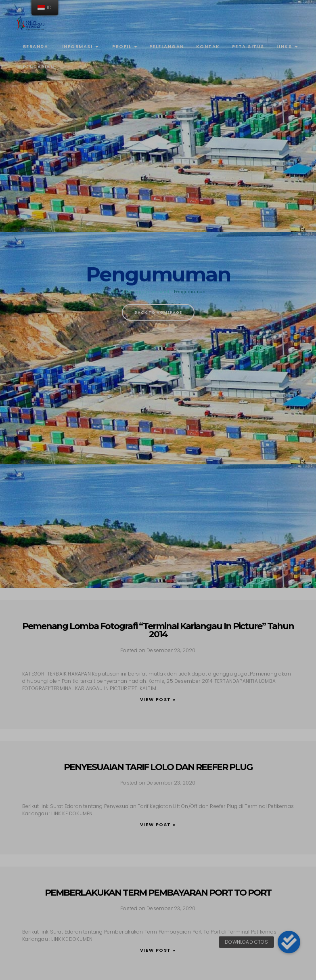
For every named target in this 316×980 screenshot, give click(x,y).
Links (287, 46)
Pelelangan (167, 46)
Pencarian (39, 67)
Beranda (36, 46)
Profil (124, 46)
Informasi (79, 46)
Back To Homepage (158, 312)
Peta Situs (248, 46)
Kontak (208, 46)
